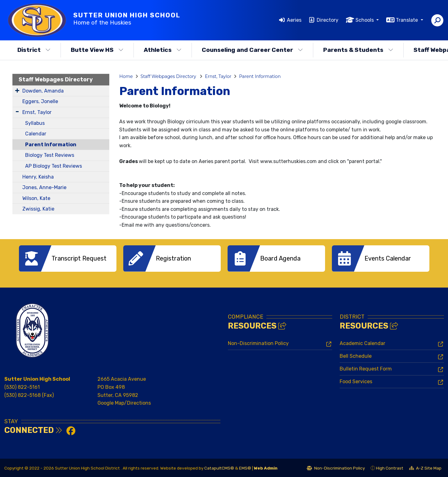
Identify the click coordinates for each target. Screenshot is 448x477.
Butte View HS (97, 50)
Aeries (294, 20)
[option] (68, 259)
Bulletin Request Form (366, 368)
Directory (328, 20)
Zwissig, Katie (38, 209)
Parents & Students (358, 50)
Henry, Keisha (38, 177)
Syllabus (35, 123)
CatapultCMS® (219, 467)
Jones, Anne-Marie (44, 187)
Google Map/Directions (124, 402)
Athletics (163, 50)
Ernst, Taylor (37, 112)
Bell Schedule (356, 355)
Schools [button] (365, 20)
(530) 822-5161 (22, 386)
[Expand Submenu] (17, 90)
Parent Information (51, 145)
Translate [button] (407, 20)
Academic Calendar (362, 343)
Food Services (356, 381)
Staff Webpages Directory (56, 79)
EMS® (245, 467)
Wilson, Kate (36, 198)
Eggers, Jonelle (40, 101)
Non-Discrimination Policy (258, 343)
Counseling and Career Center (252, 50)
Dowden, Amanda (43, 91)
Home (126, 76)
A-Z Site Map (425, 468)
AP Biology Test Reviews (54, 166)
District (34, 50)
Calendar (36, 134)
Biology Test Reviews (50, 155)
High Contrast (390, 467)
